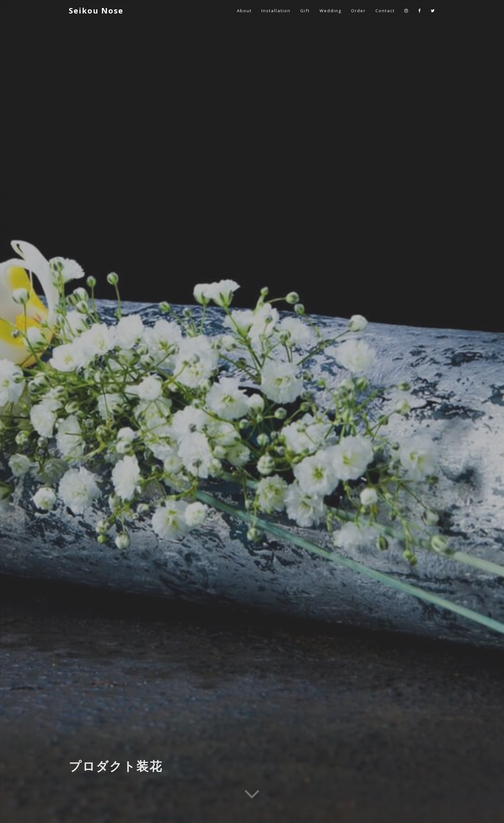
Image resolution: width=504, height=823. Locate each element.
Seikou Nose (96, 10)
